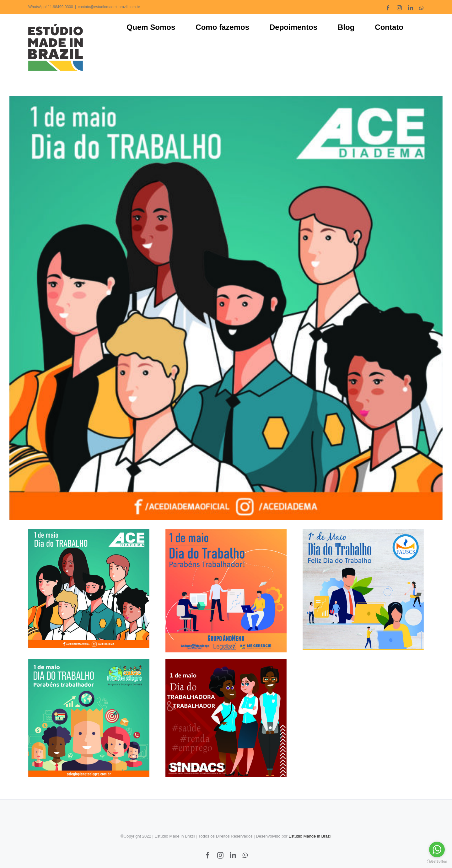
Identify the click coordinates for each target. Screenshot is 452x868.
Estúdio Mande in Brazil (310, 833)
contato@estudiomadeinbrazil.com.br (109, 7)
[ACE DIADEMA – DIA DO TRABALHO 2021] (226, 308)
